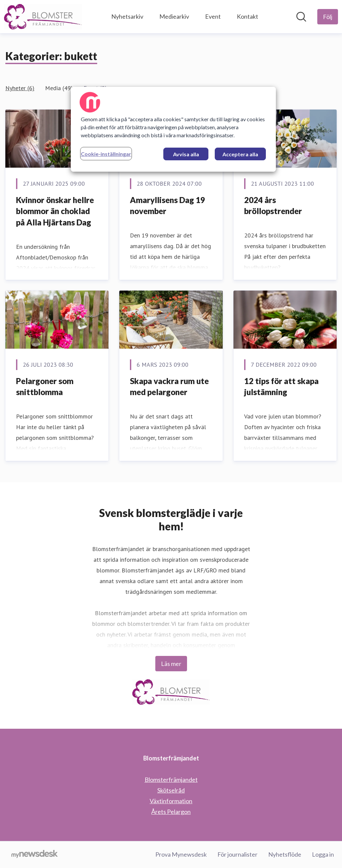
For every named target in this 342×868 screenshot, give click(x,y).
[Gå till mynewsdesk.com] (35, 855)
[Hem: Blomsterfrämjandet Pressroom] (43, 17)
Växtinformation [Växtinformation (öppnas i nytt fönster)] (171, 801)
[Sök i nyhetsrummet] (301, 17)
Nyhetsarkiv (127, 16)
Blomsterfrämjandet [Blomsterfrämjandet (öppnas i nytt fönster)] (171, 779)
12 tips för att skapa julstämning (281, 387)
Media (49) (59, 88)
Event (213, 16)
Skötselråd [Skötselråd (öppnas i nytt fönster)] (171, 790)
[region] (173, 129)
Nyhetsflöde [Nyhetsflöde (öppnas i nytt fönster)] (285, 854)
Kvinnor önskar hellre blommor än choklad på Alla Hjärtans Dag (55, 211)
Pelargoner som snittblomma (45, 387)
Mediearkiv (174, 16)
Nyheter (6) (20, 88)
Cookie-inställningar (106, 154)
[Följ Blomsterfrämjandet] (328, 17)
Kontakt (247, 16)
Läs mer (171, 664)
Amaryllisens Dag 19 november (167, 206)
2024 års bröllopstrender (273, 206)
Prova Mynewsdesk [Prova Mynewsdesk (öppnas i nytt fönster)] (181, 854)
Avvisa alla (186, 154)
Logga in (323, 854)
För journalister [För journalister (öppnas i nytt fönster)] (237, 854)
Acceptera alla (240, 154)
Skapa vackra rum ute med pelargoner (169, 387)
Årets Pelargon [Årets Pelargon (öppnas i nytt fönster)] (171, 812)
